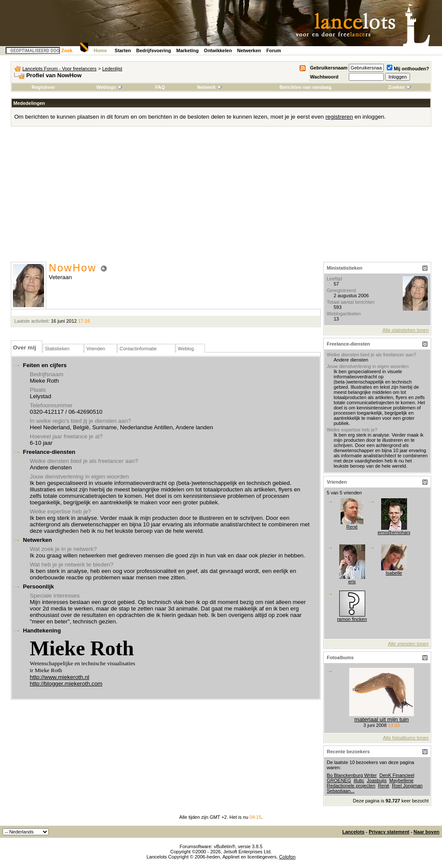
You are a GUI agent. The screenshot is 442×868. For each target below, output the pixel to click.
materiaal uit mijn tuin (382, 719)
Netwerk (210, 87)
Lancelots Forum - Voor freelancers (60, 69)
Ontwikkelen (218, 50)
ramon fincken (352, 619)
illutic (359, 780)
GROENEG (339, 780)
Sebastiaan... (341, 791)
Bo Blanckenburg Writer (352, 775)
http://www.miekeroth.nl (60, 677)
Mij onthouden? (408, 69)
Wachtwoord (324, 77)
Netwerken (249, 50)
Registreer (43, 87)
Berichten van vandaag (305, 87)
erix (352, 582)
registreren (339, 117)
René (352, 527)
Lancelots (353, 832)
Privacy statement (389, 832)
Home (100, 50)
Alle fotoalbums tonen (406, 738)
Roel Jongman (407, 786)
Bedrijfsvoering (154, 50)
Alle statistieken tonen (406, 330)
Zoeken (399, 87)
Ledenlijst (112, 69)
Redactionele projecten (351, 786)
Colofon (287, 857)
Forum (274, 50)
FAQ (160, 87)
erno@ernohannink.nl (400, 532)
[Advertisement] (221, 197)
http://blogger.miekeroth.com (66, 684)
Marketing (187, 50)
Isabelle (394, 573)
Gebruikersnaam (329, 68)
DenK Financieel (397, 775)
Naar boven (426, 832)
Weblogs (109, 87)
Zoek (67, 50)
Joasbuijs (377, 780)
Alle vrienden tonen (408, 644)
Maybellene (401, 780)
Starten (123, 50)
